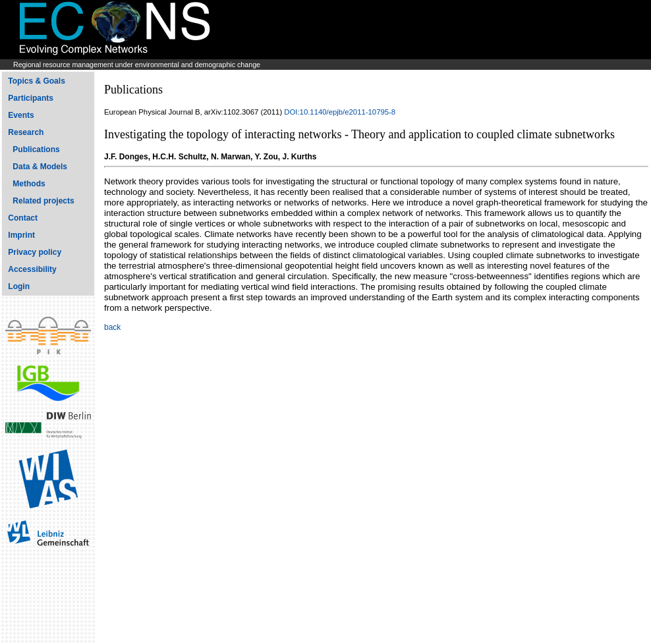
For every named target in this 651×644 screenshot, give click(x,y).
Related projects (43, 201)
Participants (31, 98)
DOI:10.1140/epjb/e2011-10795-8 (340, 112)
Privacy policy (35, 252)
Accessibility (32, 269)
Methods (29, 184)
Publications (36, 149)
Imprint (21, 235)
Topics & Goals (36, 81)
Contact (23, 218)
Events (21, 115)
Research (26, 132)
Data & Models (40, 167)
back (112, 327)
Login (19, 286)
